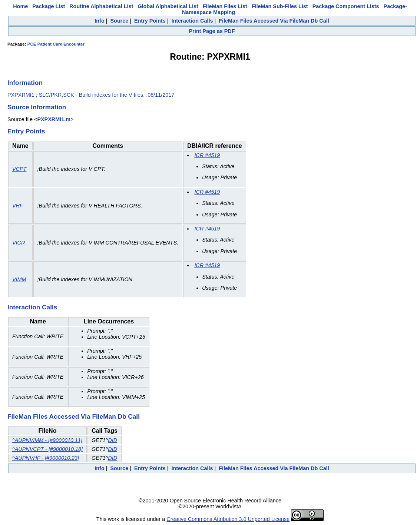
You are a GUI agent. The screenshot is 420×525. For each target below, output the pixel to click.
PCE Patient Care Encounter (56, 44)
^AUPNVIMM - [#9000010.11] (47, 440)
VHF (18, 206)
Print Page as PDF (212, 31)
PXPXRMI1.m (54, 119)
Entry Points (150, 21)
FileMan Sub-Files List (280, 6)
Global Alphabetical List (168, 6)
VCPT (19, 169)
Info (99, 21)
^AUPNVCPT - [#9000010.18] (47, 449)
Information (25, 83)
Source (119, 21)
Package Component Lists (346, 6)
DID (113, 440)
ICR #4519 (207, 155)
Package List (49, 6)
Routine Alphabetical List (101, 6)
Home (20, 6)
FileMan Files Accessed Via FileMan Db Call (274, 21)
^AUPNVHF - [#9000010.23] (46, 458)
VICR (19, 243)
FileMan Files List (225, 6)
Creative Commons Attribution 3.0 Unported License (228, 519)
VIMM (19, 279)
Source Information (37, 107)
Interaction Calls (192, 21)
